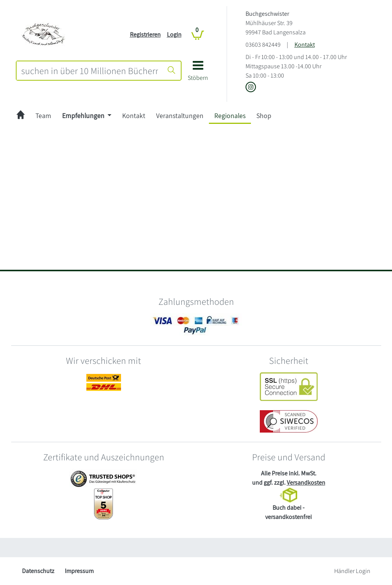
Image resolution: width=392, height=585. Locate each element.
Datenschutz (38, 571)
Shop (264, 116)
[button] (198, 74)
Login (174, 35)
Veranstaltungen (180, 116)
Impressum (79, 571)
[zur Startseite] (21, 116)
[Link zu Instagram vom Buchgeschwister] (251, 88)
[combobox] (90, 71)
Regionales (230, 116)
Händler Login (352, 571)
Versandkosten (306, 483)
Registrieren (145, 35)
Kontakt (305, 45)
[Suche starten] (172, 71)
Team (43, 116)
